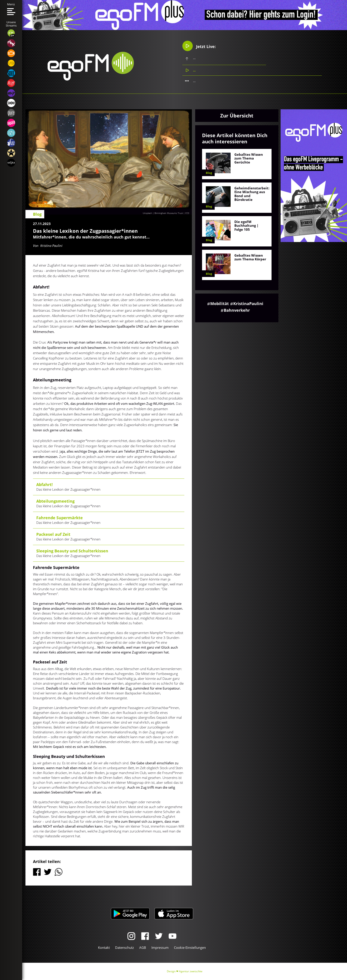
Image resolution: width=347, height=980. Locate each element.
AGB (143, 947)
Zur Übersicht (237, 115)
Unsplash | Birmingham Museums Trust (163, 213)
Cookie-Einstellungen (190, 947)
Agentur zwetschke (191, 971)
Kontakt (104, 947)
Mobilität (220, 304)
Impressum (160, 947)
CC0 (187, 213)
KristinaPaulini (248, 304)
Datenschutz (124, 947)
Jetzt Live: (199, 46)
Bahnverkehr (237, 310)
